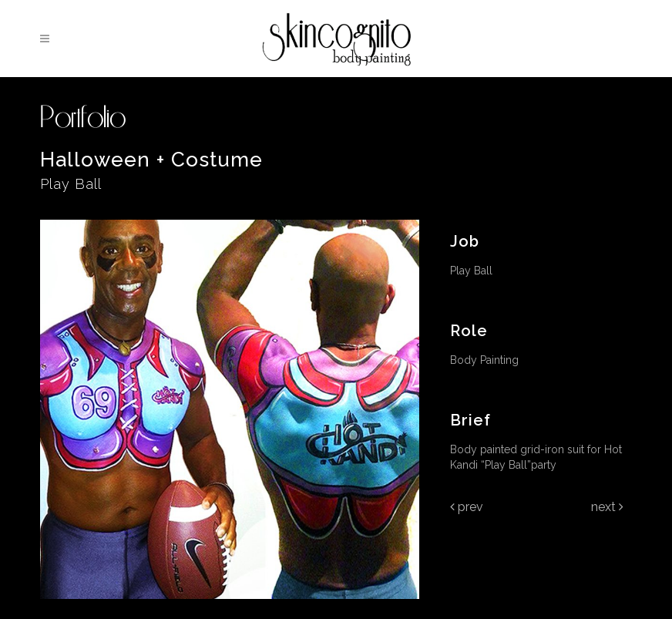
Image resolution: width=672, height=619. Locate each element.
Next (607, 507)
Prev (467, 507)
